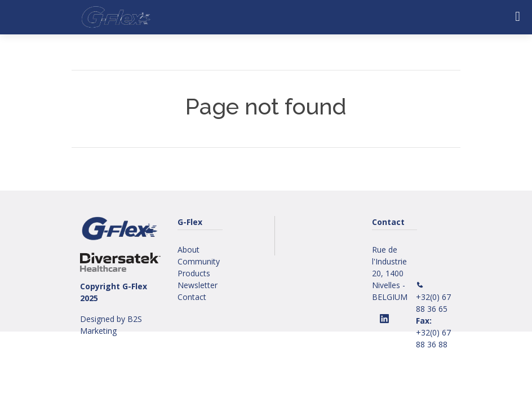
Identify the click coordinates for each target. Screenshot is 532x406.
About (189, 250)
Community (199, 261)
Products (194, 273)
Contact (192, 297)
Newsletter (198, 285)
